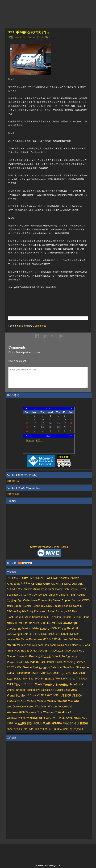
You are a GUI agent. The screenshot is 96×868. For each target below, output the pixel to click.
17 (42, 423)
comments (39, 326)
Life (21, 326)
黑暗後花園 (13, 494)
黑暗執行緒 (13, 481)
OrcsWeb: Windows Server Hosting (49, 547)
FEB (40, 440)
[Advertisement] (46, 298)
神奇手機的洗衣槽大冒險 (29, 32)
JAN (30, 440)
